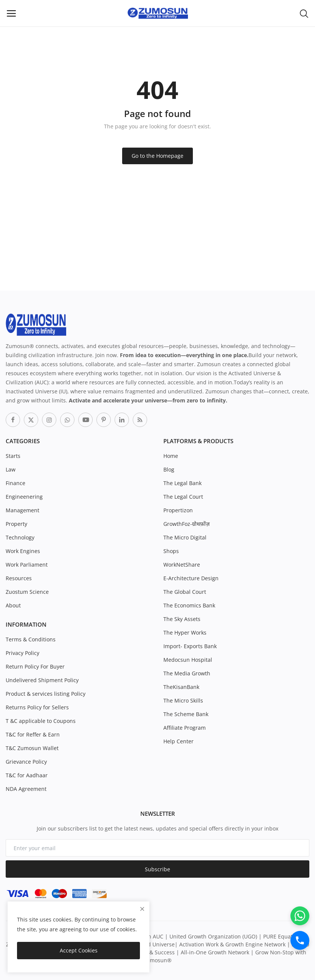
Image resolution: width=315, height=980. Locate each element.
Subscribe (157, 869)
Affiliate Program (185, 728)
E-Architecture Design (191, 578)
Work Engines (23, 551)
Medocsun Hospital (188, 660)
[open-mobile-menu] (11, 13)
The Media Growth (187, 673)
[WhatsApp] (300, 916)
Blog (169, 469)
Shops (171, 551)
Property (16, 524)
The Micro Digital (185, 537)
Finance (16, 483)
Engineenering (24, 497)
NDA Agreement (26, 789)
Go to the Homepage (157, 156)
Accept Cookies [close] (79, 950)
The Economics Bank (189, 605)
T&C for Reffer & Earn (33, 734)
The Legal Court (183, 497)
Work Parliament (27, 565)
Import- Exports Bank (190, 646)
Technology (20, 537)
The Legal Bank (182, 483)
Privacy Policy (22, 653)
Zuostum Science (27, 592)
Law (11, 469)
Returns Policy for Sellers (37, 707)
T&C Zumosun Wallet (32, 748)
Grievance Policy (26, 762)
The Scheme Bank (186, 714)
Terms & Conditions (31, 639)
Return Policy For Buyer (35, 666)
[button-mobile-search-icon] (304, 13)
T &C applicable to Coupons (41, 721)
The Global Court (185, 592)
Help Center (178, 741)
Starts (13, 456)
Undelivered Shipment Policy (42, 680)
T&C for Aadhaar (27, 775)
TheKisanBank (181, 687)
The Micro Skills (183, 700)
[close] (142, 909)
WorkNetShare (182, 565)
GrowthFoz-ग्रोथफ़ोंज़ (186, 524)
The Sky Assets (182, 619)
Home (171, 456)
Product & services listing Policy (46, 694)
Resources (19, 578)
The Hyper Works (185, 633)
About (13, 605)
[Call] (300, 940)
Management (22, 510)
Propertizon (178, 510)
